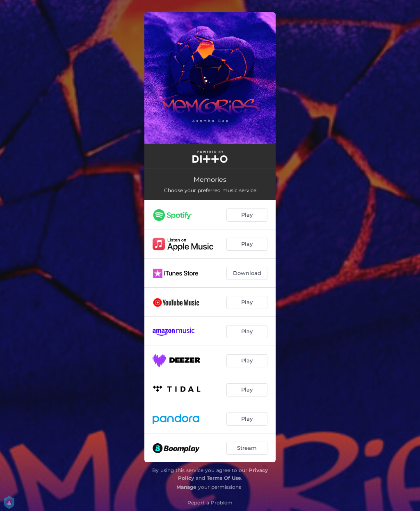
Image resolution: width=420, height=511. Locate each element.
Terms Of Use (224, 478)
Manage (186, 487)
